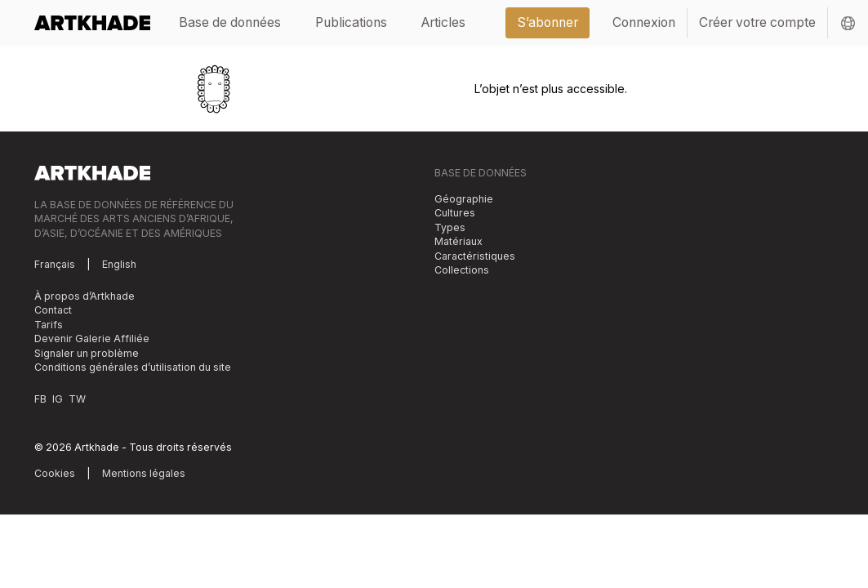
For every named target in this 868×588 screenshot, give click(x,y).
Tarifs (49, 325)
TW (77, 399)
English (119, 264)
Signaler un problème (87, 353)
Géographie (464, 199)
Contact (53, 310)
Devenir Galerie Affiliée (92, 339)
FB (40, 399)
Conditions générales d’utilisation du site (133, 367)
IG (58, 399)
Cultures (455, 213)
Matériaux (458, 241)
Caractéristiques (475, 256)
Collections (462, 270)
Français (55, 264)
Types (450, 227)
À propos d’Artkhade (85, 296)
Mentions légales (144, 473)
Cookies (55, 473)
